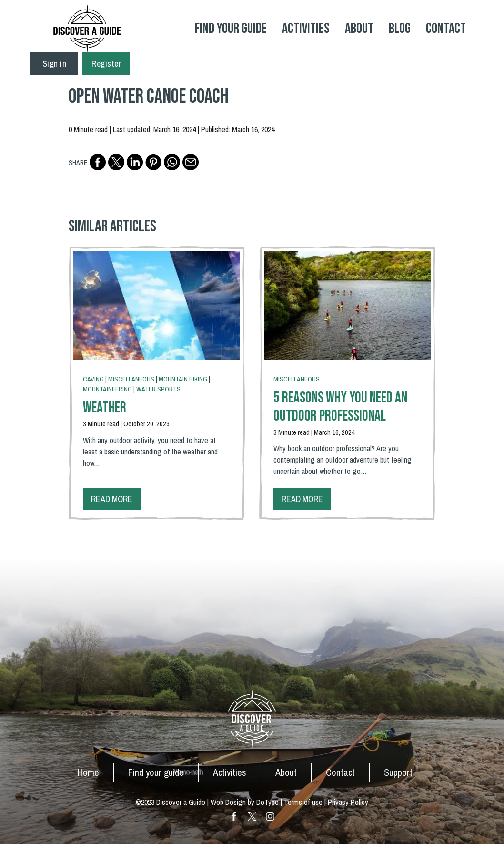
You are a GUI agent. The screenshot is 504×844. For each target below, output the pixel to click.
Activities (306, 29)
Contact (446, 29)
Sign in (55, 64)
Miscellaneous (131, 379)
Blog (400, 29)
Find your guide (156, 772)
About (359, 29)
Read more (112, 499)
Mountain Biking (183, 379)
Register (106, 64)
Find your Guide (231, 29)
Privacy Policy (348, 802)
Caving (93, 379)
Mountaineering (107, 389)
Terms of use (303, 802)
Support (398, 772)
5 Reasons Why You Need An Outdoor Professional (340, 407)
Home (88, 772)
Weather (105, 408)
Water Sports (158, 389)
